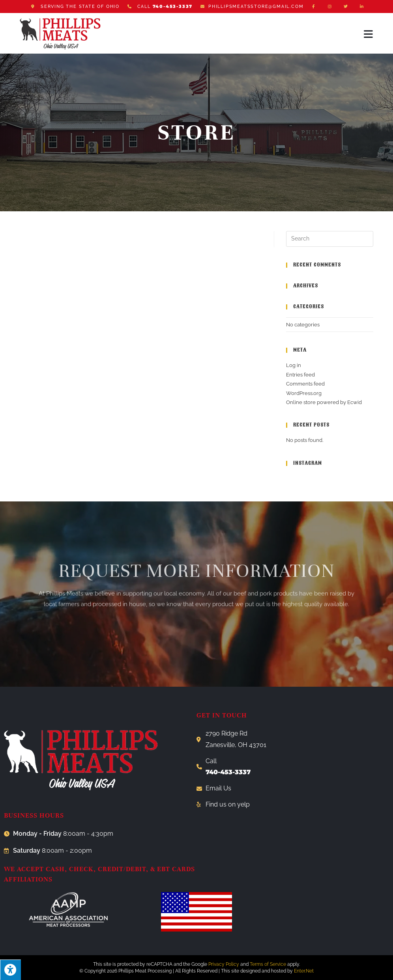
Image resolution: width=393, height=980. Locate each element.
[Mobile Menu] (369, 34)
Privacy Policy (224, 964)
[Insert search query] (330, 239)
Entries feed (300, 375)
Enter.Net (304, 971)
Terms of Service (268, 964)
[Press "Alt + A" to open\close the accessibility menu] (10, 970)
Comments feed (305, 384)
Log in (294, 365)
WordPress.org (304, 393)
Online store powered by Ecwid (324, 402)
